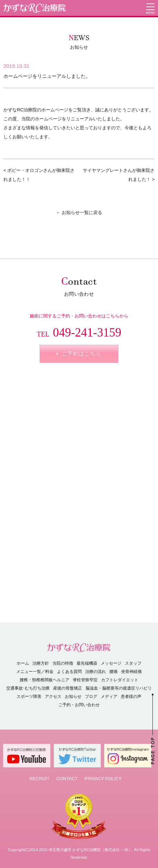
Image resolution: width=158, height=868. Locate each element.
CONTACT (67, 779)
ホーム (23, 663)
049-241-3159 (79, 333)
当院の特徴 (63, 663)
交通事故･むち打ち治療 (28, 688)
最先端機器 (87, 663)
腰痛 (113, 672)
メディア (109, 696)
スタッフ (133, 663)
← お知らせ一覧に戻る (79, 213)
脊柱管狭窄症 (85, 680)
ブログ (91, 696)
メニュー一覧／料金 (35, 672)
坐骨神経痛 (131, 672)
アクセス (53, 696)
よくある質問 (69, 672)
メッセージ (111, 663)
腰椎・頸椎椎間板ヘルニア (45, 680)
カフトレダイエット (120, 680)
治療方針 (41, 663)
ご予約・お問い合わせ (79, 705)
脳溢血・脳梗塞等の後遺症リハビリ (119, 688)
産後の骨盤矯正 (68, 688)
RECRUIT (40, 779)
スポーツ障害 (29, 696)
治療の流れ (96, 672)
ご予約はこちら (82, 354)
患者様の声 (131, 696)
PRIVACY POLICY (103, 779)
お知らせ (73, 696)
